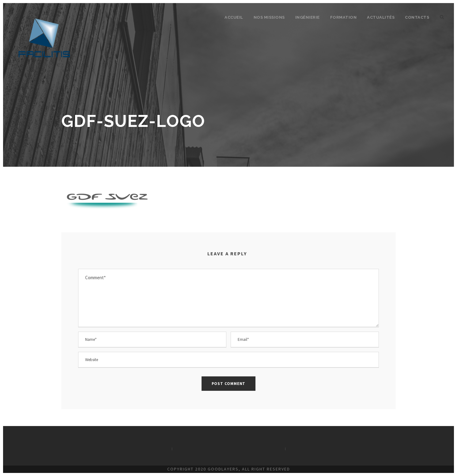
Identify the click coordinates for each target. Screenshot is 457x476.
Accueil (234, 17)
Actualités (381, 17)
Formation (344, 17)
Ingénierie (308, 17)
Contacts (417, 17)
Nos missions (269, 17)
